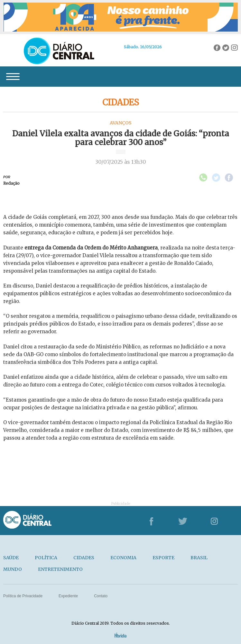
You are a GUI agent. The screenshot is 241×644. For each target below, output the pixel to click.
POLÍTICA (46, 558)
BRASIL (199, 558)
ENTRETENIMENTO (60, 569)
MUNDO (13, 569)
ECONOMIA (123, 558)
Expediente (68, 596)
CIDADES (84, 558)
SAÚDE (11, 558)
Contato (101, 596)
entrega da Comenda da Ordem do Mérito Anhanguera (91, 248)
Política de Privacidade (23, 596)
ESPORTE (163, 558)
